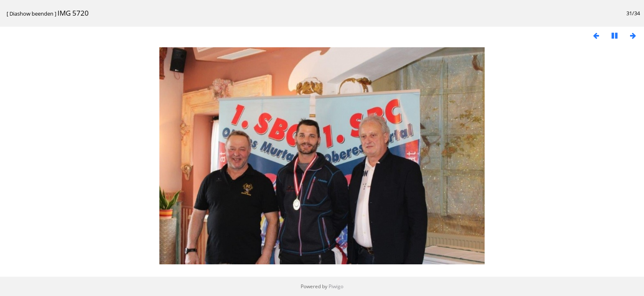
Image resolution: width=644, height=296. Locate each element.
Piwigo (336, 286)
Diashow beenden (31, 14)
